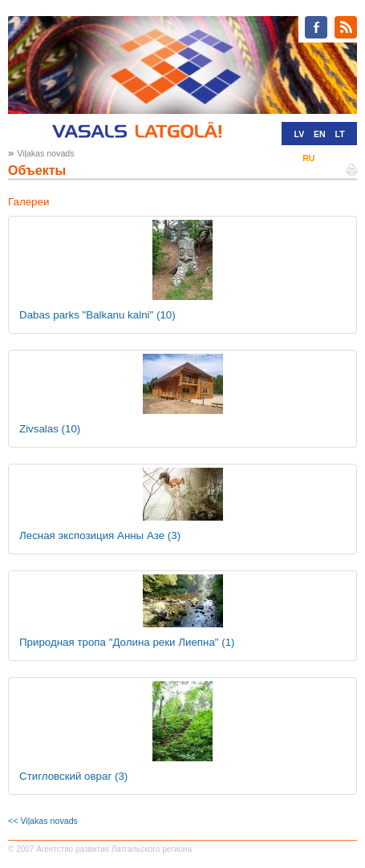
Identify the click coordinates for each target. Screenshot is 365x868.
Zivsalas (50, 429)
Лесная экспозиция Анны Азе (100, 535)
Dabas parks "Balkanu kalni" (97, 315)
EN (320, 134)
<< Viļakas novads (43, 821)
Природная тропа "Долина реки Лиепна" (127, 642)
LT (340, 134)
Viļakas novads (45, 153)
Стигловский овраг (73, 776)
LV (299, 134)
